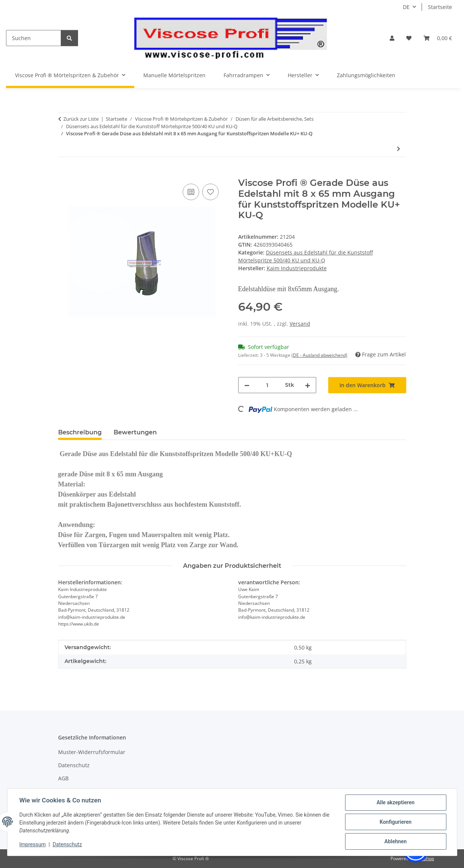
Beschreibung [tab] (80, 432)
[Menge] (267, 385)
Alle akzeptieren (396, 802)
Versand (300, 324)
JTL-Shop (425, 858)
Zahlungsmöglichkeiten (366, 75)
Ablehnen (396, 841)
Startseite (440, 7)
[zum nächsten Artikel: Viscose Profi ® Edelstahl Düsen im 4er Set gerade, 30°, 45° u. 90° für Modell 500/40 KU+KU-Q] (399, 149)
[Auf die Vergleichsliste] (191, 192)
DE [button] (406, 7)
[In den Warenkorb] (64, 174)
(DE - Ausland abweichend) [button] (319, 355)
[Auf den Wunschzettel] (210, 192)
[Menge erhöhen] (308, 385)
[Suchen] (34, 38)
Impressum (33, 844)
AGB (63, 778)
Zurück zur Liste (81, 119)
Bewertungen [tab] (135, 432)
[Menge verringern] (247, 385)
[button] (392, 38)
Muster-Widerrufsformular (92, 752)
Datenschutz (67, 844)
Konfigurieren (396, 822)
